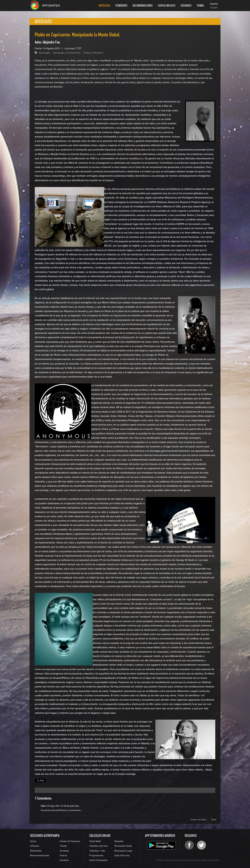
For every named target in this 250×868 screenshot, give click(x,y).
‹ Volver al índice (198, 820)
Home (33, 841)
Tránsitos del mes (98, 846)
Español (214, 4)
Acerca (63, 856)
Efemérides (121, 5)
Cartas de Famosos (70, 841)
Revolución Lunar (123, 851)
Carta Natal (95, 841)
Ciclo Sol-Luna (122, 856)
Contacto (64, 851)
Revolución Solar (123, 846)
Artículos (104, 5)
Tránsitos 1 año (97, 851)
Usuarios (186, 5)
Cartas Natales (167, 5)
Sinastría (119, 841)
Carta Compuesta (98, 860)
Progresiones (96, 856)
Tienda (200, 5)
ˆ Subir (213, 820)
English (214, 8)
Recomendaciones (143, 5)
